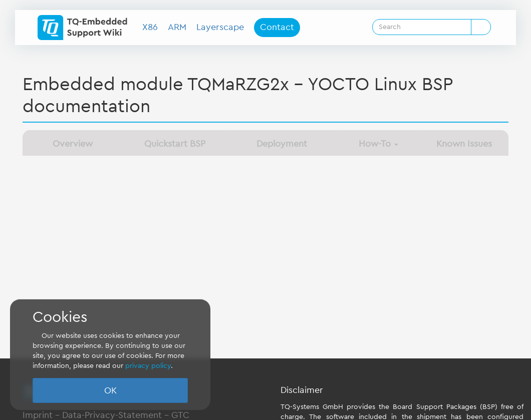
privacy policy (148, 366)
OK (110, 390)
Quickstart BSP (175, 144)
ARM (177, 27)
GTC (180, 415)
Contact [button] (277, 27)
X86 (150, 27)
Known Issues (464, 144)
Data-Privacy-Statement (112, 415)
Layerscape (220, 27)
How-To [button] (378, 144)
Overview (73, 144)
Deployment (282, 144)
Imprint (38, 415)
